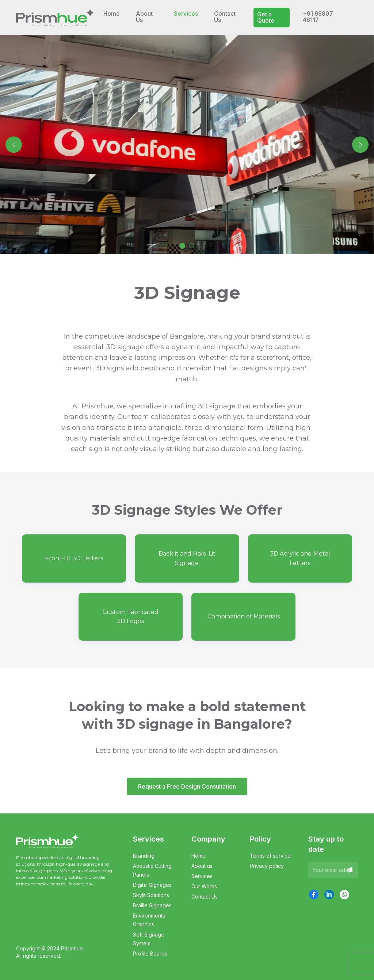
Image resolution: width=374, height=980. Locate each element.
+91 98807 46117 (318, 17)
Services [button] (186, 14)
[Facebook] (314, 895)
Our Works (204, 886)
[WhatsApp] (344, 895)
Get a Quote (266, 17)
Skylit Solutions (151, 895)
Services (202, 876)
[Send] (350, 870)
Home (112, 14)
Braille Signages (152, 905)
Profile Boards (150, 954)
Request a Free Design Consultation (187, 786)
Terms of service (270, 856)
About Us (144, 17)
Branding (144, 856)
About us (202, 866)
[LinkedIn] (329, 895)
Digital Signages (152, 885)
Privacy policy (267, 866)
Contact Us (225, 17)
